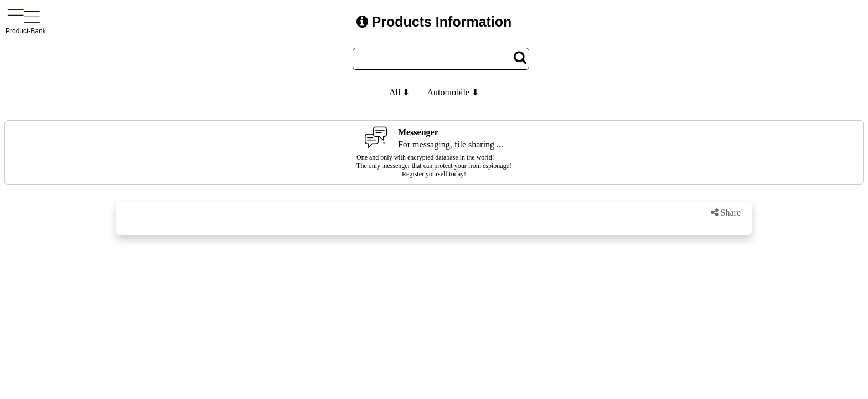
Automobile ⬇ (453, 92)
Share (726, 213)
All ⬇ (399, 92)
